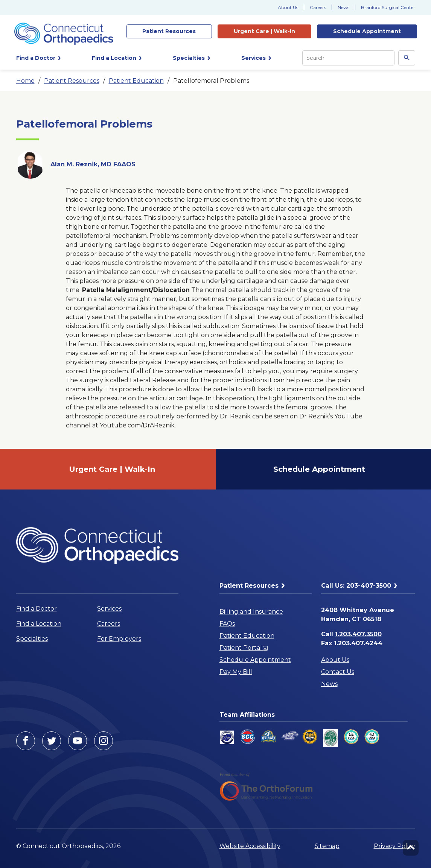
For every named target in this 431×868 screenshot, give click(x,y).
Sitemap (327, 846)
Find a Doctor (37, 609)
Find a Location (39, 624)
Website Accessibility (250, 846)
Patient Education (136, 81)
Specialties (32, 639)
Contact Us (338, 672)
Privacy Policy (394, 846)
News (343, 7)
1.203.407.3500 (358, 634)
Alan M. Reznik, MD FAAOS (93, 164)
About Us (288, 7)
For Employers (119, 639)
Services (109, 609)
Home (25, 81)
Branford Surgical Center (388, 7)
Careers (318, 7)
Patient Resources (72, 81)
